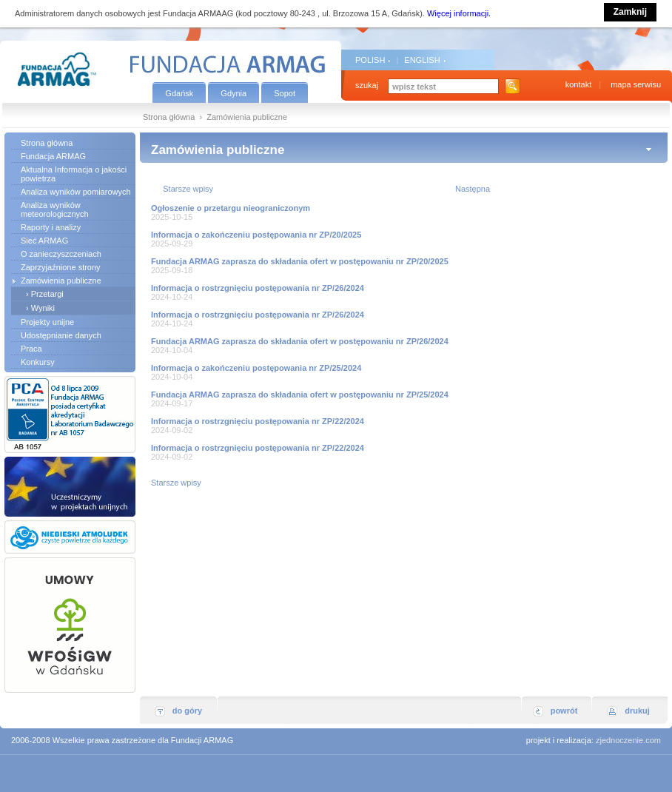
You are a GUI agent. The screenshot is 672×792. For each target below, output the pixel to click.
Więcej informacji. (459, 13)
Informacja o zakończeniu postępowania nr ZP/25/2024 (256, 368)
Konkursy (38, 362)
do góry (187, 711)
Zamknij (630, 12)
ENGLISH (422, 60)
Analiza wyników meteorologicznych (55, 209)
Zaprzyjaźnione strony (61, 267)
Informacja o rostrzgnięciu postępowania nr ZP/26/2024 (258, 288)
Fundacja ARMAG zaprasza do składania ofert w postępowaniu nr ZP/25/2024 (300, 395)
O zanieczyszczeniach (61, 254)
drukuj (637, 711)
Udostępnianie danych (61, 335)
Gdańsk (179, 93)
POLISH (370, 60)
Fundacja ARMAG (53, 156)
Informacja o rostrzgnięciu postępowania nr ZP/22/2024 (258, 421)
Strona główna (169, 117)
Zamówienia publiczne (61, 281)
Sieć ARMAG (44, 241)
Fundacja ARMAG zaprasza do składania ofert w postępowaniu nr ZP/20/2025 (300, 261)
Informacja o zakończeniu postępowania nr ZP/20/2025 (256, 235)
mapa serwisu (636, 84)
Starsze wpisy (188, 189)
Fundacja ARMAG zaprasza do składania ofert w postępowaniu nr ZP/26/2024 (300, 341)
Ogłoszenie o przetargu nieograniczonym (231, 208)
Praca (31, 349)
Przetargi (47, 294)
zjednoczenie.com (628, 740)
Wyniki (43, 308)
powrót (564, 711)
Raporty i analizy (51, 227)
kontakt (578, 84)
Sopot (285, 93)
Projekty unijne (47, 322)
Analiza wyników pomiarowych (76, 192)
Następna (473, 189)
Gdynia (233, 93)
